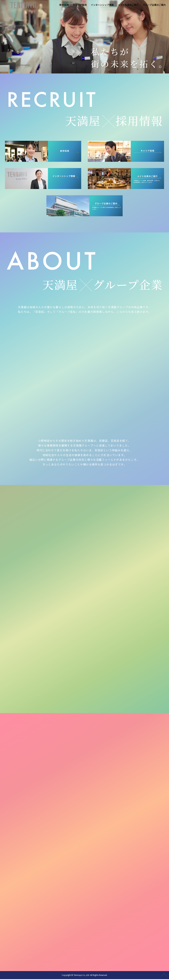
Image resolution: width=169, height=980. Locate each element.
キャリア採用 (80, 5)
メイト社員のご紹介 (128, 5)
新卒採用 (64, 5)
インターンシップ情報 (102, 5)
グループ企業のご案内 (154, 5)
